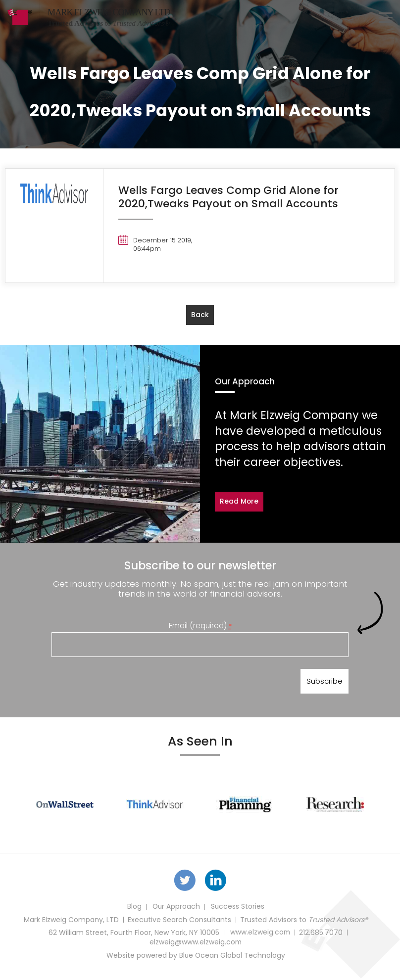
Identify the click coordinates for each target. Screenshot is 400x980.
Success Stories (238, 909)
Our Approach (176, 909)
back (200, 315)
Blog (133, 909)
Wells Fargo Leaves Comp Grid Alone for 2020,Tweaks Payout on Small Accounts (229, 197)
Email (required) (200, 625)
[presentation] (127, 683)
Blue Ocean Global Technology (232, 957)
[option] (65, 805)
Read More (239, 502)
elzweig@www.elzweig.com (196, 944)
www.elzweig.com (260, 934)
